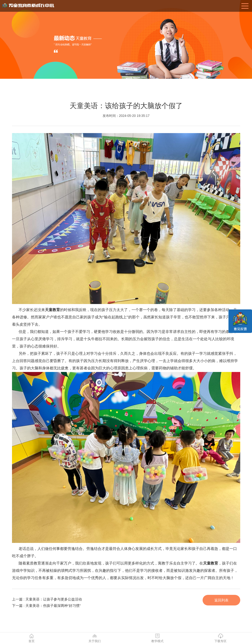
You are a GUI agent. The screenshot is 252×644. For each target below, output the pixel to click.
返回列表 (221, 600)
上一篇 (47, 599)
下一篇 (46, 606)
